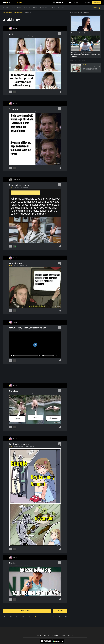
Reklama (47, 635)
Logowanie (87, 3)
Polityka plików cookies (67, 635)
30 (60, 616)
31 (54, 616)
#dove (23, 265)
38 (11, 616)
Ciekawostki (27, 8)
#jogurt (26, 187)
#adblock (29, 36)
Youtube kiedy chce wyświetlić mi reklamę (28, 328)
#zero (20, 36)
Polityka (35, 8)
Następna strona (27, 611)
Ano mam (13, 109)
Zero (11, 34)
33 (41, 616)
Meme (10, 36)
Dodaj (20, 3)
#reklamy (24, 36)
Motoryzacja (61, 8)
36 (23, 616)
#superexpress (22, 111)
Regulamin (55, 635)
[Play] (11, 356)
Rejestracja (97, 3)
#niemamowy (27, 330)
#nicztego (31, 393)
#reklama (17, 187)
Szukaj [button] (97, 8)
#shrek (25, 446)
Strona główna (8, 13)
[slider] (26, 356)
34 (35, 616)
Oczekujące (59, 3)
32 (47, 616)
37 (17, 616)
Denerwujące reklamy (19, 185)
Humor (13, 8)
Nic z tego (14, 391)
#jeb (28, 446)
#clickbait (28, 111)
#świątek (29, 565)
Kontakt (39, 635)
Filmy (70, 3)
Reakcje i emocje (45, 8)
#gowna (37, 111)
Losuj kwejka (60, 611)
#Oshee (25, 565)
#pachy (26, 265)
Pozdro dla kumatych (19, 444)
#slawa (16, 565)
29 (66, 616)
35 (29, 616)
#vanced (32, 446)
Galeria (19, 8)
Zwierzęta (6, 8)
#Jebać (33, 111)
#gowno (34, 36)
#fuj (15, 265)
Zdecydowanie (16, 263)
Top (77, 3)
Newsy (54, 8)
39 (5, 616)
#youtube (17, 36)
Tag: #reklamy (19, 13)
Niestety (13, 563)
